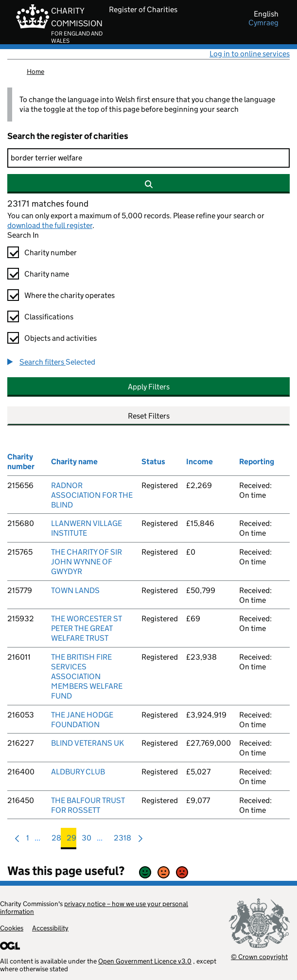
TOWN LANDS (75, 590)
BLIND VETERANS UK (87, 743)
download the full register (50, 225)
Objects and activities (61, 338)
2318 (122, 840)
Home (35, 71)
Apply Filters (149, 387)
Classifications (49, 317)
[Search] (148, 158)
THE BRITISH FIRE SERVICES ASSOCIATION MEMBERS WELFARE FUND (87, 676)
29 (71, 840)
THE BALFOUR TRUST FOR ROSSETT (88, 805)
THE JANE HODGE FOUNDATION (82, 720)
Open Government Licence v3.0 (145, 961)
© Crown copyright (259, 956)
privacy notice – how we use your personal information (94, 908)
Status (153, 462)
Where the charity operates (70, 295)
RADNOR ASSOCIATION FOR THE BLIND (92, 495)
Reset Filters (149, 416)
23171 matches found (48, 204)
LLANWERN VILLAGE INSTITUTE (87, 528)
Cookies (12, 928)
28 (56, 840)
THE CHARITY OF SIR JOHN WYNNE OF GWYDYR (87, 562)
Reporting (257, 462)
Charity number (51, 253)
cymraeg (263, 23)
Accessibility (50, 928)
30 (87, 840)
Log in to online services (250, 54)
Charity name (47, 274)
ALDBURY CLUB (78, 772)
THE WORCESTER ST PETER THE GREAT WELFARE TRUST (87, 628)
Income (200, 462)
